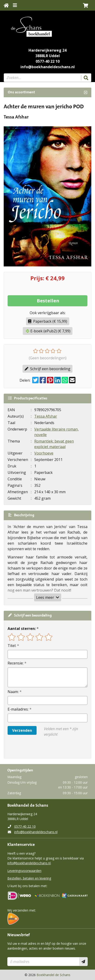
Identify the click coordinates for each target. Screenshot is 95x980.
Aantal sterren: (22, 629)
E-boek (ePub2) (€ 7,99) (48, 331)
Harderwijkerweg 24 (47, 50)
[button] (86, 5)
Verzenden (22, 730)
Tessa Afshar (46, 416)
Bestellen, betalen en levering (29, 878)
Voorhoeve (44, 453)
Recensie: (16, 663)
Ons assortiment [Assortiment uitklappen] (21, 92)
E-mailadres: (18, 709)
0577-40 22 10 (48, 61)
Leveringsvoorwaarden (24, 871)
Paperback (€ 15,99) (48, 321)
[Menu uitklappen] (15, 5)
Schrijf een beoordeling (47, 369)
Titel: (12, 646)
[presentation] (37, 748)
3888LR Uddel (48, 56)
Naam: (13, 692)
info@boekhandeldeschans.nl (48, 67)
